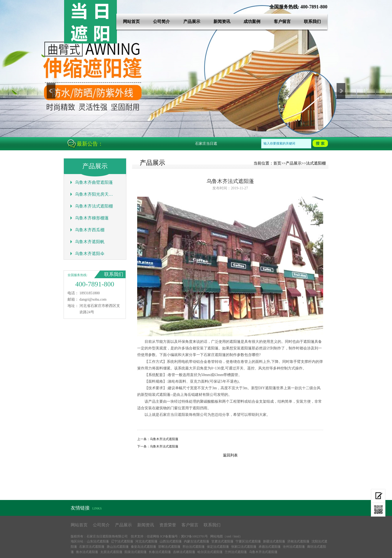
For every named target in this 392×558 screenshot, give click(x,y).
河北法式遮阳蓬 (146, 541)
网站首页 (131, 21)
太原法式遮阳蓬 (111, 552)
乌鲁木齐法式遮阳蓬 (164, 439)
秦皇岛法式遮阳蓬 (144, 547)
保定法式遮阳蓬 (218, 547)
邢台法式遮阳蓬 (194, 547)
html (236, 536)
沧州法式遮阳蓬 (294, 547)
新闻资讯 (222, 21)
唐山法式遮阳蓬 (118, 547)
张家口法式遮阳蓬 (244, 547)
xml (229, 536)
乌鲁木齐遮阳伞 (90, 254)
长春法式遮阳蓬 (160, 552)
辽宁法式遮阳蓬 (122, 541)
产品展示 (192, 21)
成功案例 (252, 21)
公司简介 (161, 21)
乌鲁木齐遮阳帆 (90, 242)
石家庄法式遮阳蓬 (92, 547)
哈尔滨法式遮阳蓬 (210, 552)
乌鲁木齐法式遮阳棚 (94, 206)
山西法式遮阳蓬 (171, 541)
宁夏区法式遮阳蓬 (248, 541)
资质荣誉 (168, 525)
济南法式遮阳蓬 (298, 541)
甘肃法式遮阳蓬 (222, 541)
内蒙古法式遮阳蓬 (197, 541)
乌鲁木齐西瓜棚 (90, 230)
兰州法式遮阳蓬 (236, 552)
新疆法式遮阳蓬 (274, 541)
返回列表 (230, 455)
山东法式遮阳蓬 (98, 541)
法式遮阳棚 (316, 163)
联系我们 (312, 21)
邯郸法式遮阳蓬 (169, 547)
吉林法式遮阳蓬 (184, 552)
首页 (277, 163)
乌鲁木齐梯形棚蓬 (92, 218)
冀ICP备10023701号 (195, 536)
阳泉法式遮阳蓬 (136, 552)
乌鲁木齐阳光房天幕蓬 (94, 194)
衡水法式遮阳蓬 (87, 552)
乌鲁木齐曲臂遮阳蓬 (94, 182)
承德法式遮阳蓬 (270, 547)
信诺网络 (153, 536)
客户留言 (282, 21)
